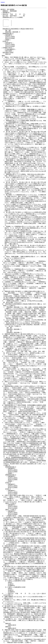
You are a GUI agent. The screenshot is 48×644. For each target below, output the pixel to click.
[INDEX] (3, 2)
